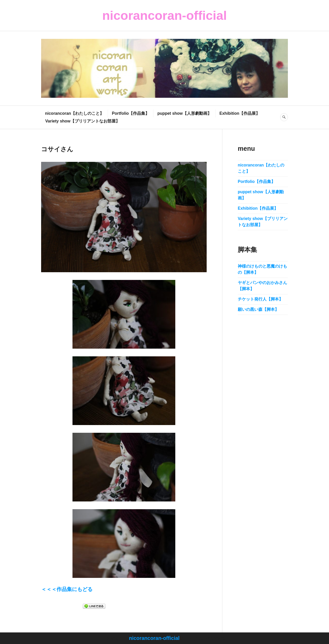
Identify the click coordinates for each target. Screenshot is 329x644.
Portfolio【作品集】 (131, 113)
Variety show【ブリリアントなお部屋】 (83, 121)
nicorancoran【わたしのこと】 (74, 113)
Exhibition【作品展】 (240, 113)
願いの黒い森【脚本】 (258, 309)
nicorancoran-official (165, 15)
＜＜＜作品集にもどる (67, 589)
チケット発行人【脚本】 (260, 299)
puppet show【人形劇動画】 (184, 113)
